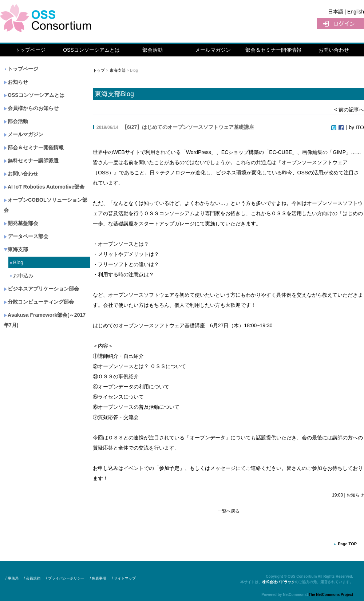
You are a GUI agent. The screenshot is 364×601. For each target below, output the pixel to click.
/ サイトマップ (124, 578)
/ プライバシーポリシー (65, 578)
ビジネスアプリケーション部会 (41, 289)
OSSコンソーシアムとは (91, 50)
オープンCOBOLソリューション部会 (45, 205)
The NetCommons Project (331, 595)
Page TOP (347, 544)
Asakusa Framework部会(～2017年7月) (45, 320)
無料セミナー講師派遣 (31, 161)
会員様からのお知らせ (31, 108)
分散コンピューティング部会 (39, 302)
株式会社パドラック (278, 582)
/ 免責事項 (98, 578)
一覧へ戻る (229, 511)
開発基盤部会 (21, 223)
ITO (360, 127)
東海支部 (16, 249)
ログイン (340, 24)
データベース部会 (26, 236)
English (356, 12)
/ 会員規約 (32, 578)
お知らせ (16, 82)
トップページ (30, 50)
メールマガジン (213, 50)
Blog (16, 262)
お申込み (21, 276)
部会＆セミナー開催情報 (273, 50)
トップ (99, 70)
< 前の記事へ (349, 110)
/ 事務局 (12, 578)
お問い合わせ (334, 50)
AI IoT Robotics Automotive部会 (44, 187)
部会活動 (153, 50)
